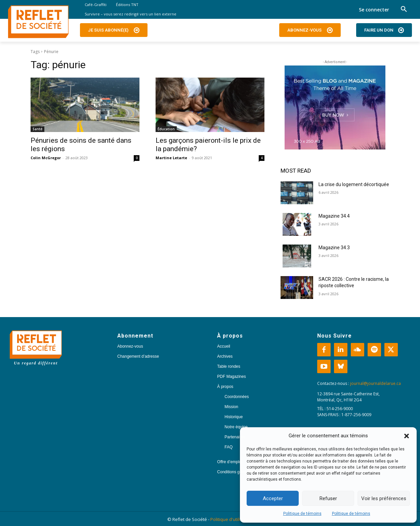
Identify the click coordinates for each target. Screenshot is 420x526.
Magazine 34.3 (334, 248)
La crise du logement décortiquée (354, 184)
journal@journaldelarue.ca (375, 383)
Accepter (273, 498)
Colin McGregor (46, 158)
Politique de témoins (302, 514)
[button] (407, 436)
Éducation (166, 129)
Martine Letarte (171, 158)
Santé (37, 129)
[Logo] (38, 22)
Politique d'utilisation (232, 519)
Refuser (328, 498)
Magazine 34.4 (334, 216)
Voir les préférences (384, 498)
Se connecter (374, 10)
